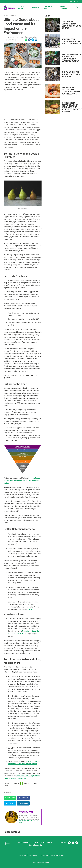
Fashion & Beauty (48, 7)
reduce (16, 783)
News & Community (64, 7)
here (30, 609)
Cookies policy (33, 855)
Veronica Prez (9, 37)
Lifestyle (36, 7)
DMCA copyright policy (58, 855)
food (7, 783)
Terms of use (44, 855)
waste (26, 783)
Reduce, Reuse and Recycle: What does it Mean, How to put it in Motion (22, 481)
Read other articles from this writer (29, 821)
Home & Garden (21, 7)
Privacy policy (22, 855)
